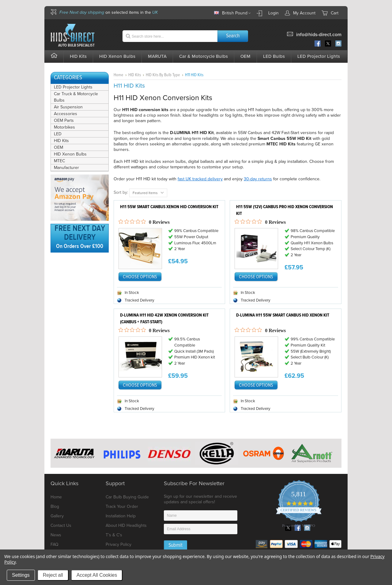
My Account (300, 13)
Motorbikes (64, 127)
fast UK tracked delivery (200, 179)
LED (58, 134)
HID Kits (61, 141)
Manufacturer (66, 168)
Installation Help (121, 516)
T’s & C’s (114, 535)
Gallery (57, 516)
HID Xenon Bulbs (70, 154)
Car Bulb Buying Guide (127, 497)
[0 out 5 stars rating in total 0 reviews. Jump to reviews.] (144, 222)
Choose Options (140, 277)
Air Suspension (68, 107)
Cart (335, 13)
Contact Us (61, 525)
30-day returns (258, 179)
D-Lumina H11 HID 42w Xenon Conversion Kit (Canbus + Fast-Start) (164, 319)
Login (273, 13)
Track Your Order (122, 506)
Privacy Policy (119, 544)
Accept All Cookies (97, 575)
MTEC (59, 161)
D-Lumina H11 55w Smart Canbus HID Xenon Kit (283, 315)
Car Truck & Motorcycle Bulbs (76, 97)
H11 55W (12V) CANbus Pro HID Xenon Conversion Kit (285, 210)
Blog (55, 506)
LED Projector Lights (319, 56)
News (56, 535)
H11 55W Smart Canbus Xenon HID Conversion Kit (169, 207)
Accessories (66, 114)
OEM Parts (64, 120)
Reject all (53, 575)
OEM (58, 147)
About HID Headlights (126, 525)
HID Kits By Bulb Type (163, 75)
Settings (21, 575)
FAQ (55, 544)
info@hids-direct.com (319, 35)
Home (119, 75)
